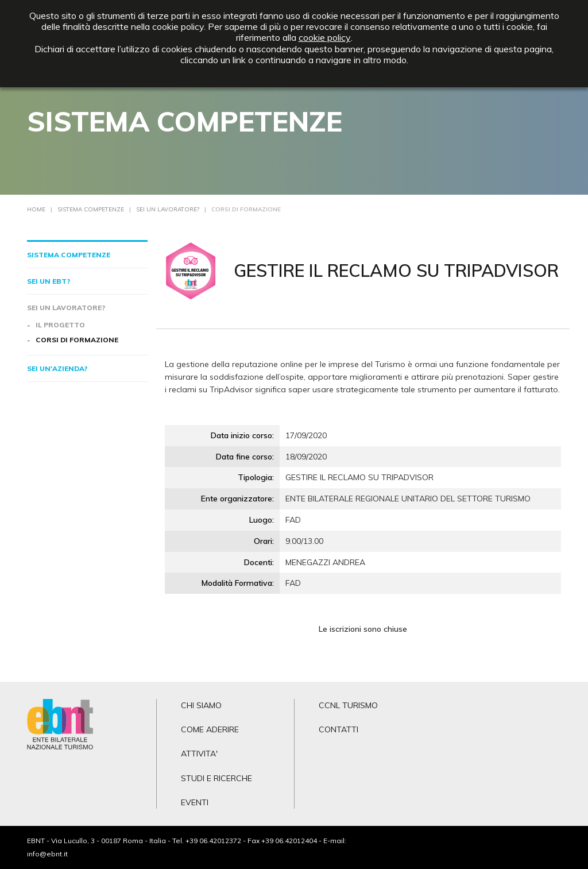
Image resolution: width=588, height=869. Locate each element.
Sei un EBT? (49, 281)
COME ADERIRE (210, 729)
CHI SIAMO (201, 705)
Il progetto (60, 325)
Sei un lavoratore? (66, 308)
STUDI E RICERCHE (216, 778)
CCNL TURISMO (348, 705)
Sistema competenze (69, 255)
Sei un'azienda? (57, 368)
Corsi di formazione (77, 340)
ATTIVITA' (199, 754)
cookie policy (325, 38)
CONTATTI (339, 729)
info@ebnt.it (47, 854)
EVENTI (195, 802)
